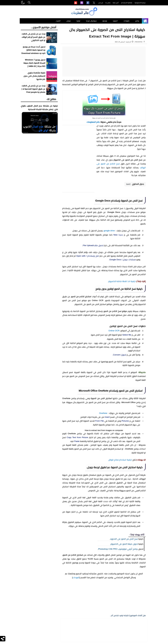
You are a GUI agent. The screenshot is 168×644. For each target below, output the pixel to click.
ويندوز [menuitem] (105, 21)
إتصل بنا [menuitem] (108, 3)
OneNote (103, 567)
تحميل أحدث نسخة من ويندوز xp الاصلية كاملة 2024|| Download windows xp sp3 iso (33, 52)
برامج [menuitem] (137, 21)
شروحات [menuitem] (126, 21)
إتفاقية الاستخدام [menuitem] (127, 3)
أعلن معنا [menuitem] (116, 3)
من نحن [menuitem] (101, 3)
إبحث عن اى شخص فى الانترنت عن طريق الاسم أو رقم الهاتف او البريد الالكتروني (33, 37)
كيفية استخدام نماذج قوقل (120, 641)
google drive (109, 231)
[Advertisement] (104, 62)
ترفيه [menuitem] (78, 21)
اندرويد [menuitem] (115, 21)
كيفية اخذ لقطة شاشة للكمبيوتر (122, 393)
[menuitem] (94, 3)
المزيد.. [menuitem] (58, 21)
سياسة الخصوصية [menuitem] (140, 3)
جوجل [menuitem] (69, 21)
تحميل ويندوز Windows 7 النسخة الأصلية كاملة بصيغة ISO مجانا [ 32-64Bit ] (34, 63)
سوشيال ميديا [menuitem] (91, 21)
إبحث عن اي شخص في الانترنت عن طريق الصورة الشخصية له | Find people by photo (33, 89)
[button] (135, 184)
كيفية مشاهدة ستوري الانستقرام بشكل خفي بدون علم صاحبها (34, 76)
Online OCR (114, 443)
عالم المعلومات (93, 122)
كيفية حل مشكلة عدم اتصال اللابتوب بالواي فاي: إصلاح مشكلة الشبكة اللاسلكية (39, 108)
